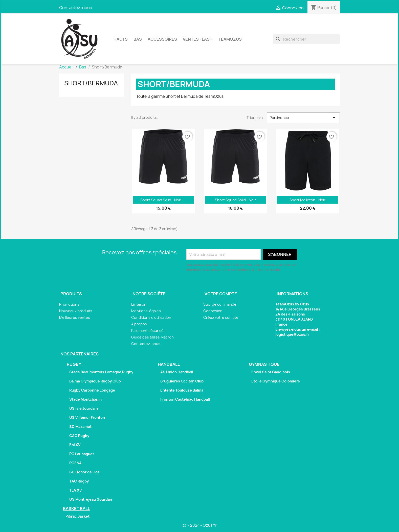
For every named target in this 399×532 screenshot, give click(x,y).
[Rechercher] (306, 39)
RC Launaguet (82, 454)
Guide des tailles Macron (152, 337)
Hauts (121, 39)
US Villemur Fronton (87, 417)
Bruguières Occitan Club (182, 381)
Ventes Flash (198, 39)
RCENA (75, 463)
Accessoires (162, 39)
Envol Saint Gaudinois (271, 372)
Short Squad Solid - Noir (235, 200)
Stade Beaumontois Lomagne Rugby (101, 372)
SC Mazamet (80, 427)
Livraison (139, 304)
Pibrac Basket (77, 516)
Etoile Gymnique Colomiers (276, 381)
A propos (139, 324)
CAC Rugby (79, 436)
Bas (138, 39)
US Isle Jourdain (84, 408)
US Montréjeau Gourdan (91, 499)
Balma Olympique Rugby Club (95, 381)
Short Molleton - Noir (307, 200)
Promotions (69, 304)
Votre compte (221, 294)
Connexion (213, 311)
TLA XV (75, 490)
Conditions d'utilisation (151, 317)
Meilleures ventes (75, 317)
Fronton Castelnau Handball (185, 399)
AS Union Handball (177, 372)
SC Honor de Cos (84, 472)
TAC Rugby (79, 481)
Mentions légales (146, 311)
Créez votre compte (221, 317)
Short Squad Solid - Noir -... (163, 200)
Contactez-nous (76, 8)
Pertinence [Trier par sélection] (303, 118)
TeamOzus (230, 39)
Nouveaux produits (76, 311)
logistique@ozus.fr (292, 334)
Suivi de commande (220, 304)
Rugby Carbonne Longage (92, 390)
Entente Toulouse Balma (182, 390)
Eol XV (75, 445)
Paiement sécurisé (147, 331)
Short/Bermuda (91, 83)
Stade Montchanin (85, 399)
